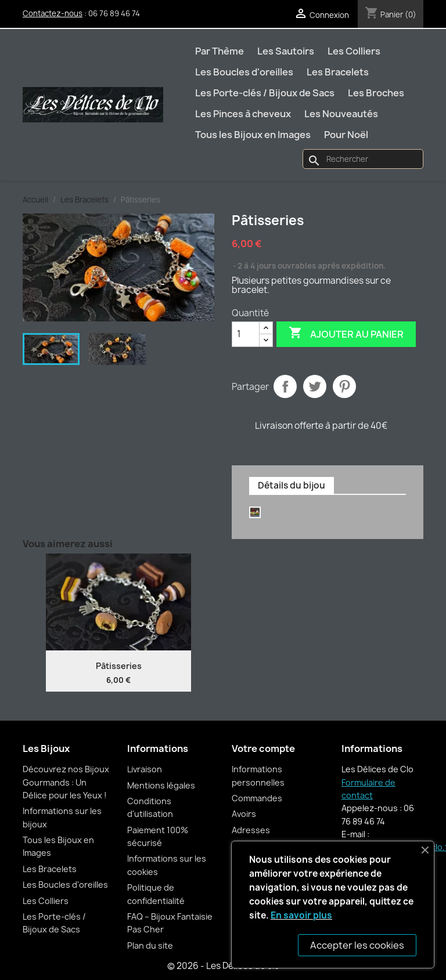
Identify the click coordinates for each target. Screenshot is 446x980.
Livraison (145, 769)
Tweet (315, 386)
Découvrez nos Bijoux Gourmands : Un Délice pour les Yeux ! (66, 782)
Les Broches (376, 93)
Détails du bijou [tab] (292, 485)
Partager (285, 386)
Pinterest (344, 386)
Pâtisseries (119, 666)
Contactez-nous (53, 13)
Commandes (257, 798)
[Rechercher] (363, 159)
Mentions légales (161, 785)
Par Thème (220, 51)
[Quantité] (246, 334)
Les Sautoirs (286, 51)
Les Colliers (354, 51)
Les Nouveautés (341, 114)
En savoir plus (301, 915)
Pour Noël (346, 135)
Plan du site (150, 945)
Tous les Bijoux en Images (253, 135)
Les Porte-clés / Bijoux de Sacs (265, 93)
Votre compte (263, 748)
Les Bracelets (338, 72)
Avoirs (244, 814)
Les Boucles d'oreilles (244, 72)
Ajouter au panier (346, 334)
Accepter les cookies (357, 945)
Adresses (251, 830)
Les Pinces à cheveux (243, 114)
